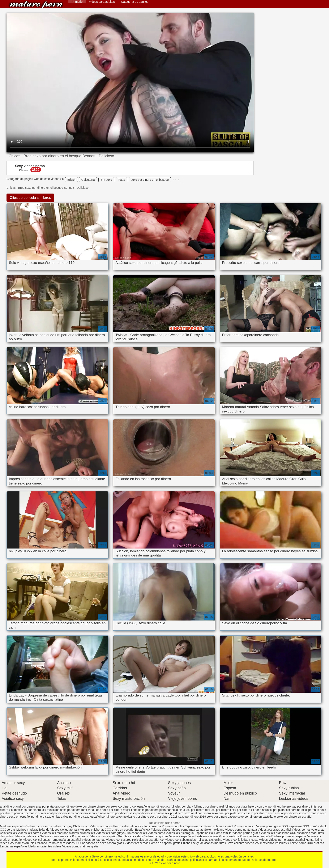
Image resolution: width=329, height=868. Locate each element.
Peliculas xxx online (210, 840)
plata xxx (184, 810)
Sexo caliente (235, 843)
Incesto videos (259, 840)
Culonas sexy (190, 843)
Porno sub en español (219, 826)
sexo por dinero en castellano (257, 817)
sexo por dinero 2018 (164, 817)
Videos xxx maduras (55, 833)
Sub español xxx (137, 833)
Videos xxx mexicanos (260, 843)
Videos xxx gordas (157, 836)
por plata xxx (281, 810)
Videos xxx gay (62, 826)
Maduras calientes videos (45, 846)
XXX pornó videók (315, 826)
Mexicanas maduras (213, 843)
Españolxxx (143, 830)
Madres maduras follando (33, 830)
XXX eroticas (316, 843)
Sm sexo (106, 180)
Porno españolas (173, 826)
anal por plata (45, 806)
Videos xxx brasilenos (275, 833)
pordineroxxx (299, 810)
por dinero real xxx (203, 810)
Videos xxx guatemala (65, 830)
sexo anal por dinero (198, 813)
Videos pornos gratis (247, 833)
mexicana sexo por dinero (64, 810)
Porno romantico (245, 826)
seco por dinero (78, 813)
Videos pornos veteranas (308, 830)
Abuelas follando (36, 843)
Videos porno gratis (269, 826)
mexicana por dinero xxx (30, 810)
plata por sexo (169, 810)
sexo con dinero (309, 813)
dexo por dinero (86, 806)
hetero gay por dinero (296, 806)
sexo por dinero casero (222, 817)
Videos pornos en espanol (290, 836)
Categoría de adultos (135, 2)
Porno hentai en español (256, 836)
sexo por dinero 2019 (192, 817)
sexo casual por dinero (283, 813)
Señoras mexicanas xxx (56, 836)
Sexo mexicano (214, 830)
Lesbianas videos (207, 836)
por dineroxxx (264, 810)
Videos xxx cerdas (136, 843)
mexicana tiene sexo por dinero (102, 810)
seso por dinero (139, 813)
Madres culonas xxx (82, 833)
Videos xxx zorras (29, 833)
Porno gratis (80, 836)
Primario (77, 2)
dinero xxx (130, 806)
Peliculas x (282, 843)
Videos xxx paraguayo (110, 833)
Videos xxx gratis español (275, 830)
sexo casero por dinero (252, 813)
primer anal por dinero (52, 813)
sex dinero (157, 813)
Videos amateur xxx (27, 836)
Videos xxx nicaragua (180, 833)
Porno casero (57, 843)
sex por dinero (174, 813)
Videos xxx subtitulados (180, 840)
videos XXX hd (76, 843)
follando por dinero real (209, 806)
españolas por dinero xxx (154, 806)
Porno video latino (125, 826)
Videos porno (156, 833)
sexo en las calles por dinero (64, 817)
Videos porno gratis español (287, 840)
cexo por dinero (65, 806)
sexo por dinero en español (294, 817)
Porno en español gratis (165, 843)
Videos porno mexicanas (187, 830)
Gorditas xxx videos (131, 836)
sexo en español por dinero (27, 817)
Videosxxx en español (103, 836)
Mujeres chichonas (92, 830)
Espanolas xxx (195, 826)
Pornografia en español (66, 840)
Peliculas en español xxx (149, 840)
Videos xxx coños (101, 826)
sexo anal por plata (224, 813)
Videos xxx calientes (37, 840)
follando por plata (236, 806)
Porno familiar (223, 833)
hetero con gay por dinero (265, 806)
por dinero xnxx (226, 810)
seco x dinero (97, 813)
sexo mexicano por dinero (132, 817)
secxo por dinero (118, 813)
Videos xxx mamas (12, 843)
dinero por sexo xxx (109, 806)
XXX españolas (293, 826)
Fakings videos (161, 830)
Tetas (121, 180)
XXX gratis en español (120, 830)
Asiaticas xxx (8, 833)
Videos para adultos (102, 2)
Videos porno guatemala (241, 830)
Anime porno (298, 843)
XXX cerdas (8, 830)
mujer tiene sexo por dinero (141, 810)
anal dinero (7, 806)
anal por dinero (25, 806)
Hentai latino (314, 840)
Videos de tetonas (94, 840)
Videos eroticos (229, 836)
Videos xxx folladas (236, 840)
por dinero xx (245, 810)
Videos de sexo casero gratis (105, 843)
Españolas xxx (204, 833)
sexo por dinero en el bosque (150, 180)
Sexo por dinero (36, 5)
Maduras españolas (13, 826)
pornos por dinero (26, 813)
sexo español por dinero (99, 817)
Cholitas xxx (81, 826)
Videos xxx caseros (39, 826)
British (71, 180)
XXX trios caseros (149, 826)
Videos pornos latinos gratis (80, 846)
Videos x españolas (182, 836)
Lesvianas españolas (14, 846)
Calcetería (88, 180)
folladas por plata (182, 806)
